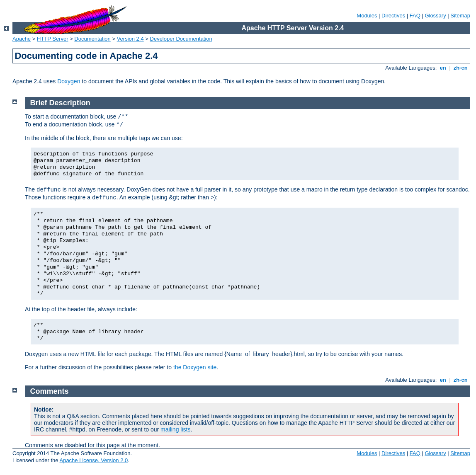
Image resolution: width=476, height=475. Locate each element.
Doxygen (69, 81)
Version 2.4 (130, 39)
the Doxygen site (195, 367)
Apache (22, 39)
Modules (367, 16)
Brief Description (60, 103)
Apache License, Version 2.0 (93, 460)
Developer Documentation (181, 39)
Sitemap (460, 16)
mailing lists (175, 429)
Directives (393, 16)
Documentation (92, 39)
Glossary (435, 16)
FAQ (415, 16)
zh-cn (460, 68)
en (443, 68)
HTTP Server (53, 39)
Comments (50, 391)
